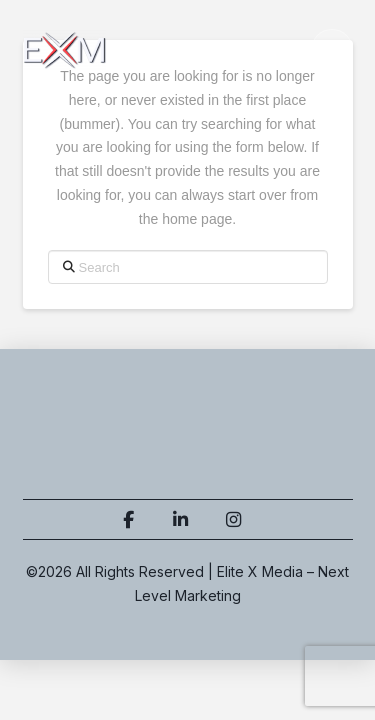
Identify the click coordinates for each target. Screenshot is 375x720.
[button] (332, 50)
